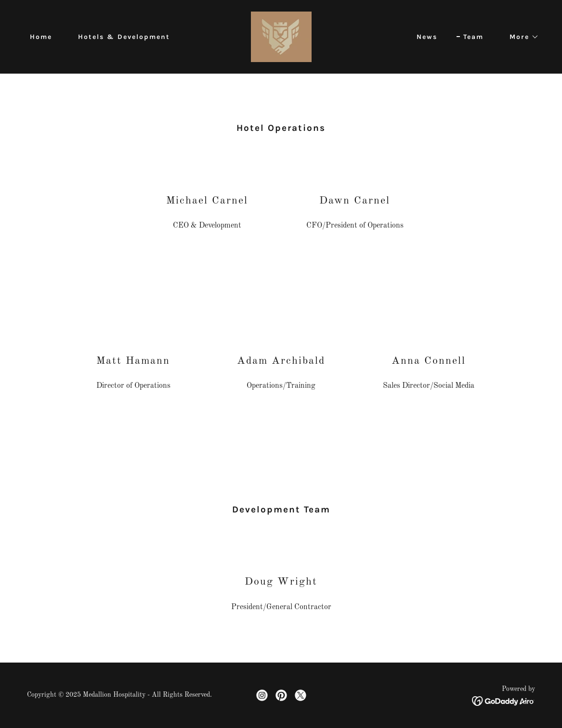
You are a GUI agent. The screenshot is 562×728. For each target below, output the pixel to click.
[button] (521, 37)
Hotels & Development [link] (124, 37)
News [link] (427, 37)
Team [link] (473, 37)
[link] (281, 37)
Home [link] (41, 37)
